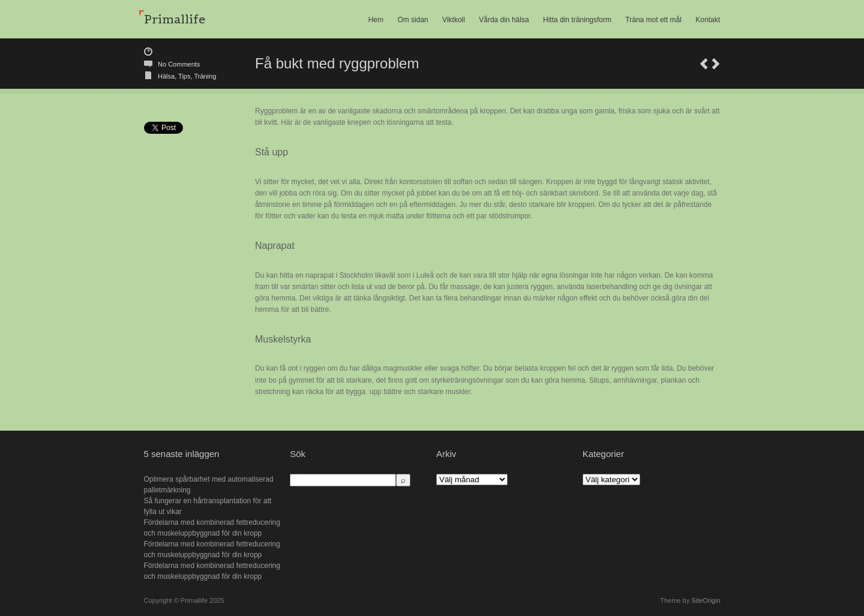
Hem (376, 20)
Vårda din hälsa (504, 20)
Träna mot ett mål (653, 20)
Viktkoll (454, 20)
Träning (205, 76)
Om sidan (412, 20)
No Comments (179, 64)
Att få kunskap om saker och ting (716, 64)
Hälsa (166, 76)
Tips (184, 76)
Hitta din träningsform (577, 20)
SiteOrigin (706, 600)
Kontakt (708, 20)
